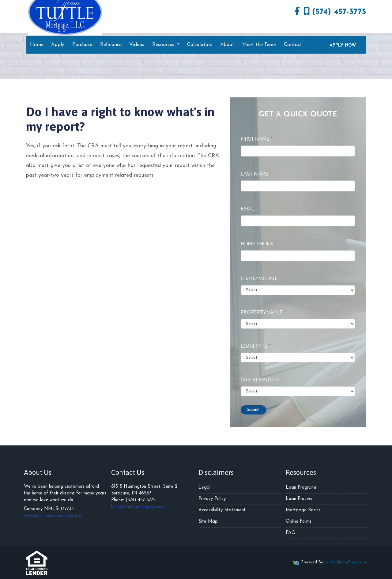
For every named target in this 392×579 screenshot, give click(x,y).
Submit (253, 410)
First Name (256, 139)
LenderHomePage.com (345, 562)
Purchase (82, 45)
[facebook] (297, 12)
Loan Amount (260, 279)
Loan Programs (301, 488)
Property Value (263, 312)
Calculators (200, 45)
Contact (293, 45)
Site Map (208, 522)
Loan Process (299, 499)
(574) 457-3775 (335, 12)
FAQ (291, 533)
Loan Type (255, 346)
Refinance (111, 45)
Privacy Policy (212, 499)
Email (249, 209)
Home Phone (259, 244)
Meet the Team (259, 45)
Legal (204, 488)
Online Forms (299, 522)
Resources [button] (164, 45)
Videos (137, 45)
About (227, 45)
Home (37, 45)
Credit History (262, 380)
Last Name (256, 174)
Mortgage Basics (303, 510)
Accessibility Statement (222, 510)
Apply (58, 45)
